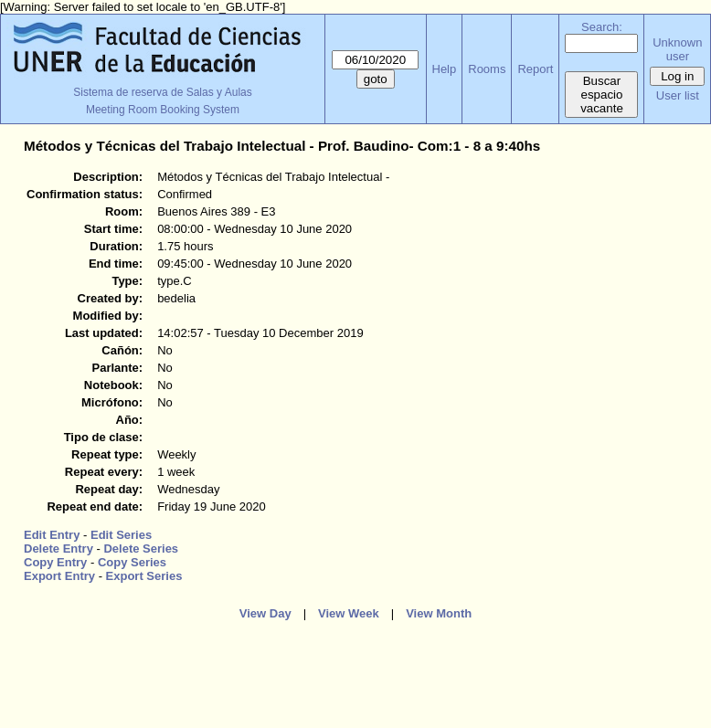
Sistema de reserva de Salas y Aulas (162, 92)
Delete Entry (58, 549)
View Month (439, 613)
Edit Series (121, 535)
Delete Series (141, 549)
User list (678, 95)
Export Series (144, 576)
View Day (265, 613)
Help (445, 69)
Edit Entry (52, 535)
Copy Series (132, 562)
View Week (349, 613)
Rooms (487, 69)
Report (535, 69)
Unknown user (677, 49)
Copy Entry (55, 562)
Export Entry (59, 576)
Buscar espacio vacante (602, 95)
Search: (602, 27)
